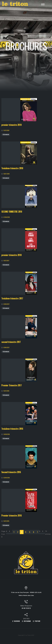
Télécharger (6, 135)
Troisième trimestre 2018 (12, 168)
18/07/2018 (6, 174)
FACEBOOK (16, 621)
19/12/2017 (6, 261)
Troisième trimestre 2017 (12, 298)
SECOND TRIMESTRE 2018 (12, 212)
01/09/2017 (6, 304)
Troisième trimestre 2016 (12, 429)
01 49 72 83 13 (26, 608)
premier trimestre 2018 (11, 255)
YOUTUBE (37, 621)
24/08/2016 (7, 434)
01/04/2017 (6, 347)
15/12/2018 (6, 130)
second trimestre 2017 (11, 342)
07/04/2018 (7, 217)
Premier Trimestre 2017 (12, 385)
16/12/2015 (6, 521)
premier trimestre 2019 (11, 125)
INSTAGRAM (26, 621)
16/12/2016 (6, 391)
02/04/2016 (7, 478)
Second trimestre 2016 (11, 472)
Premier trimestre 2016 (12, 515)
